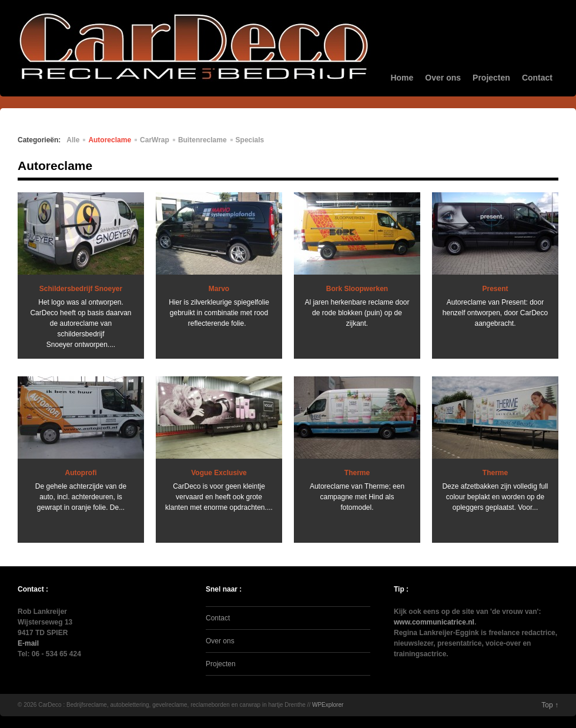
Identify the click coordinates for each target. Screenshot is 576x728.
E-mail (28, 643)
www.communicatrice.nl (434, 622)
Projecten (491, 78)
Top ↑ (550, 705)
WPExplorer (328, 705)
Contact (537, 78)
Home (402, 78)
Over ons (443, 78)
